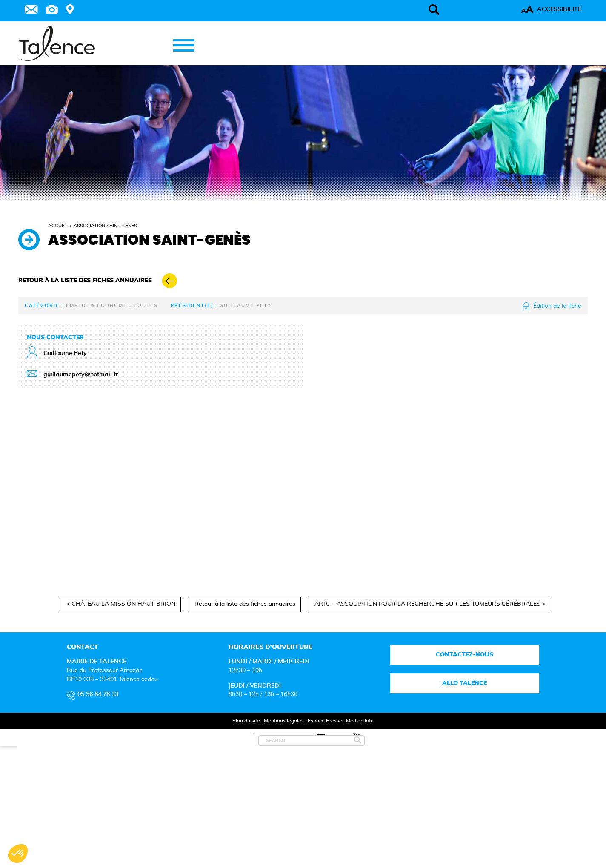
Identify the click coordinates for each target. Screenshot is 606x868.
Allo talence (465, 683)
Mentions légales (284, 721)
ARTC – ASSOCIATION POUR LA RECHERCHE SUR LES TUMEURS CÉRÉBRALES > (430, 604)
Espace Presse (325, 721)
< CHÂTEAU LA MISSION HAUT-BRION (121, 604)
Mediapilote (360, 721)
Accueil (58, 226)
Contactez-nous (465, 655)
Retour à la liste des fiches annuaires (245, 604)
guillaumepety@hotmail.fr (81, 375)
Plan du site (246, 721)
